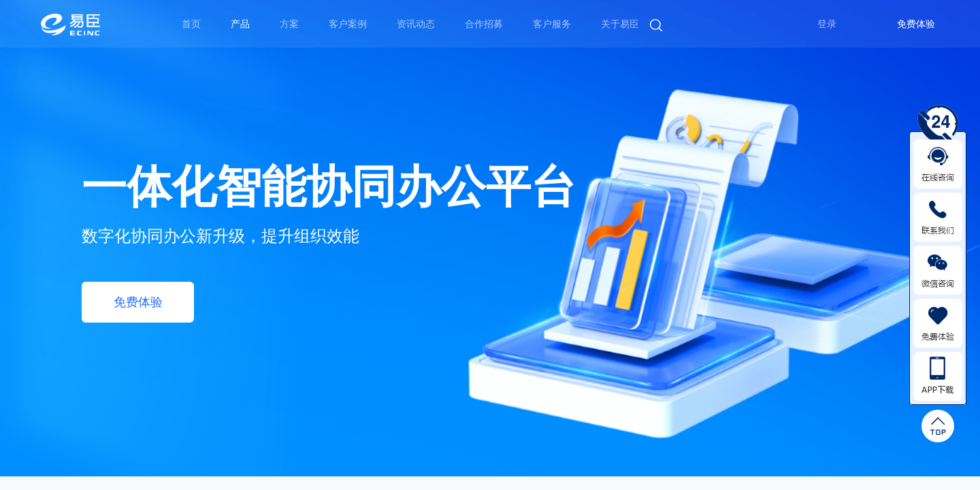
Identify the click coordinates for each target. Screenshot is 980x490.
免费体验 (916, 24)
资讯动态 (416, 24)
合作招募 (484, 24)
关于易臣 (620, 24)
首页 (191, 24)
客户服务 (552, 24)
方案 (289, 24)
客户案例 (348, 24)
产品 (240, 24)
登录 (827, 24)
